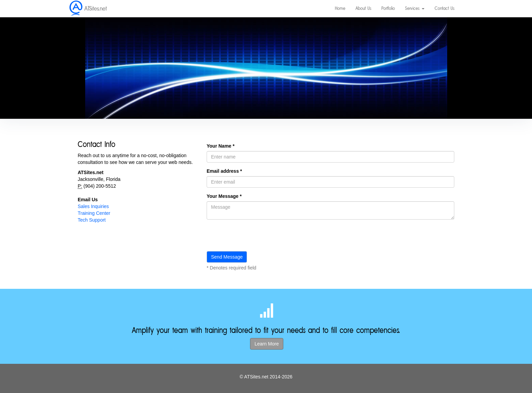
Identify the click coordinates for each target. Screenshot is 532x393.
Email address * (224, 171)
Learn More (267, 344)
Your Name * (221, 146)
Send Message (227, 257)
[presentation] (258, 238)
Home (340, 8)
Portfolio (388, 8)
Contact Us (444, 8)
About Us (363, 8)
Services (415, 8)
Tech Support (92, 220)
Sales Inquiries (93, 206)
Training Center (94, 213)
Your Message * (224, 196)
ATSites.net (96, 8)
